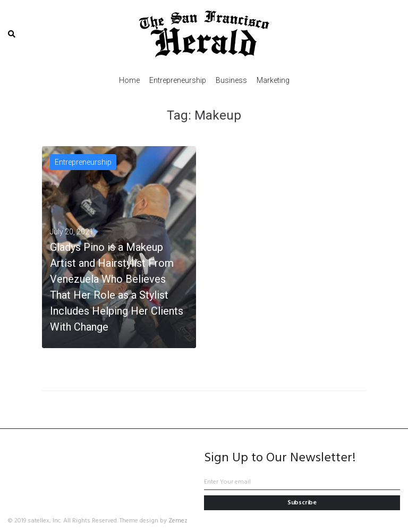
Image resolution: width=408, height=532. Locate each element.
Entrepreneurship (83, 162)
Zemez (178, 521)
